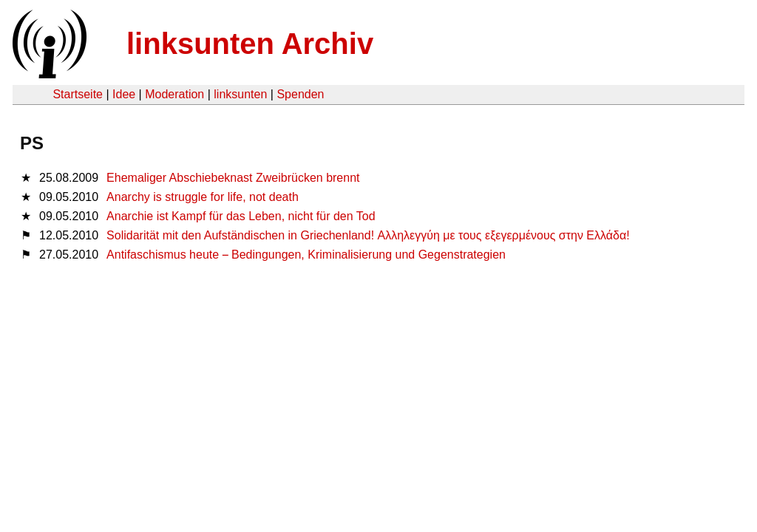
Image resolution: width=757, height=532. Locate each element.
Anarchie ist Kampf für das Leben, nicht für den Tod (241, 216)
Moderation (174, 94)
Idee (124, 94)
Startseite (78, 94)
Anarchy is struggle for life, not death (203, 197)
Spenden (300, 94)
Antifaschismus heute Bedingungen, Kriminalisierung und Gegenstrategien (306, 255)
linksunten (240, 94)
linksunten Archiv (250, 44)
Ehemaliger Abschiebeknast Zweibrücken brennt (233, 178)
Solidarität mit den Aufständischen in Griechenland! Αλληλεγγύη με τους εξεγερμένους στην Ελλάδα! (368, 235)
